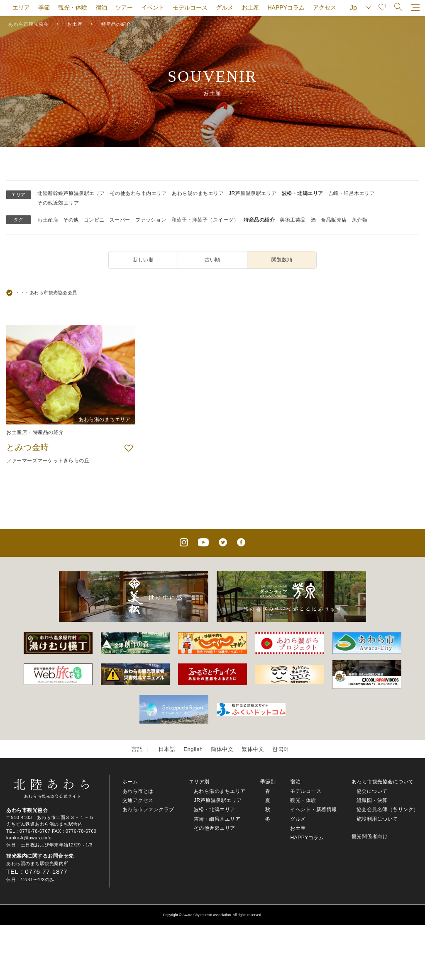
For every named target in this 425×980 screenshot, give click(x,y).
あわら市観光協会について (383, 782)
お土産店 (48, 220)
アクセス (325, 7)
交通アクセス (138, 800)
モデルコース (190, 7)
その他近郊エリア (58, 203)
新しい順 (143, 260)
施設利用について (377, 819)
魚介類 (360, 220)
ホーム (130, 782)
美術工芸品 (293, 220)
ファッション (151, 220)
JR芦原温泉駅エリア (253, 193)
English (193, 749)
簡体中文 (222, 749)
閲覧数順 (282, 260)
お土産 (250, 7)
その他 (71, 220)
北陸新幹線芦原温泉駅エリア (71, 193)
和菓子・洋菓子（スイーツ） (205, 220)
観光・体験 (73, 7)
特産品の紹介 (259, 220)
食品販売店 (334, 220)
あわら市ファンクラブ (148, 809)
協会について (372, 791)
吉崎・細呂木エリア (352, 193)
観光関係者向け (370, 836)
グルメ (225, 7)
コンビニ (94, 220)
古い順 (212, 260)
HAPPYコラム (286, 7)
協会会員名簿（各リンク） (388, 809)
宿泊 (101, 7)
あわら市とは (138, 791)
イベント (153, 7)
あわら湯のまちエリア (198, 193)
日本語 (167, 749)
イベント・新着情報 (314, 809)
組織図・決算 (372, 800)
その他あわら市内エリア (139, 193)
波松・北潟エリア (303, 193)
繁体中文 (253, 749)
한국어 (281, 749)
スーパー (120, 220)
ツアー (124, 7)
